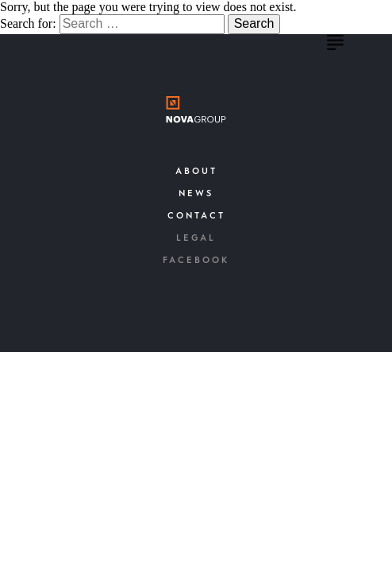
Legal (196, 239)
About (196, 172)
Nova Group (113, 47)
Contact (196, 216)
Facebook (196, 261)
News (196, 194)
